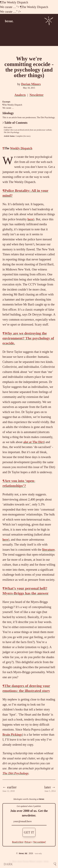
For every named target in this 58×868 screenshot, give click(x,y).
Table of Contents (15, 123)
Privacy (28, 842)
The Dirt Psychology (11, 132)
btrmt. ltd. (23, 853)
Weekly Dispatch (18, 2)
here (30, 219)
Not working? (40, 842)
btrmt (42, 799)
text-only (38, 853)
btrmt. (9, 21)
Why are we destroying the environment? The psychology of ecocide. (28, 338)
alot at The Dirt (33, 442)
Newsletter (37, 95)
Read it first (18, 842)
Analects (20, 95)
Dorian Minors (31, 84)
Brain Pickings (12, 735)
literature (48, 550)
